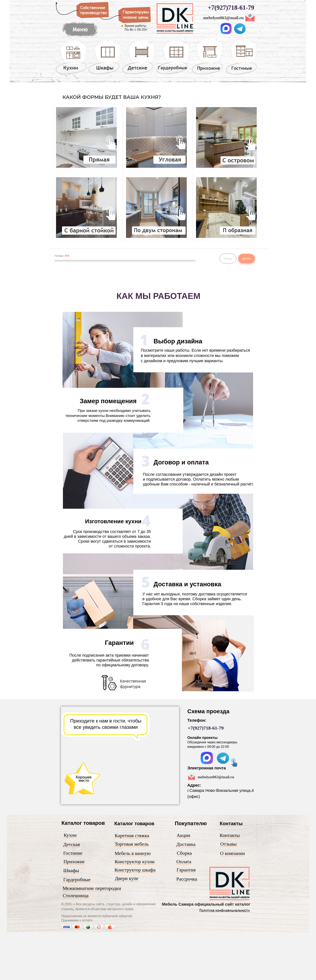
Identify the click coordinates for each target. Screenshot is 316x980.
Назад (228, 258)
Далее (247, 258)
